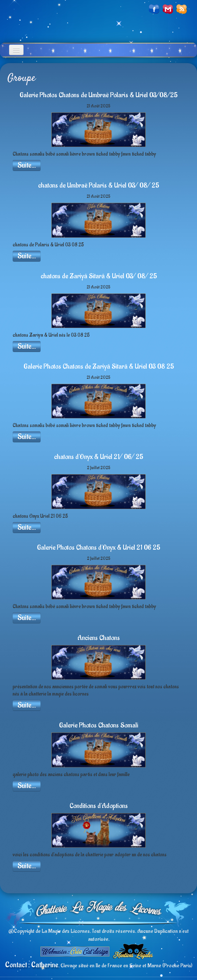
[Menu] (16, 50)
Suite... (27, 165)
